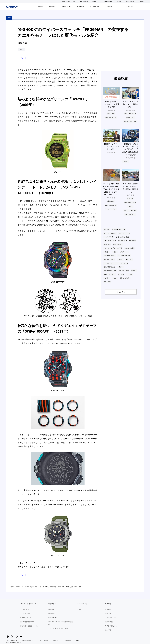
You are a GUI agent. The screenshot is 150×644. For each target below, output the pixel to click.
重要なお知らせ (84, 2)
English (142, 2)
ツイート (23, 58)
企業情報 (52, 7)
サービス (95, 2)
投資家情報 (81, 7)
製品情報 (119, 2)
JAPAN (78, 641)
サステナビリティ (95, 7)
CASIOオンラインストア (69, 2)
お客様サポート (108, 2)
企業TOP (41, 7)
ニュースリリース (66, 7)
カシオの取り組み (131, 2)
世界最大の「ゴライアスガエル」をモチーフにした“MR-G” (43, 567)
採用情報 (109, 7)
